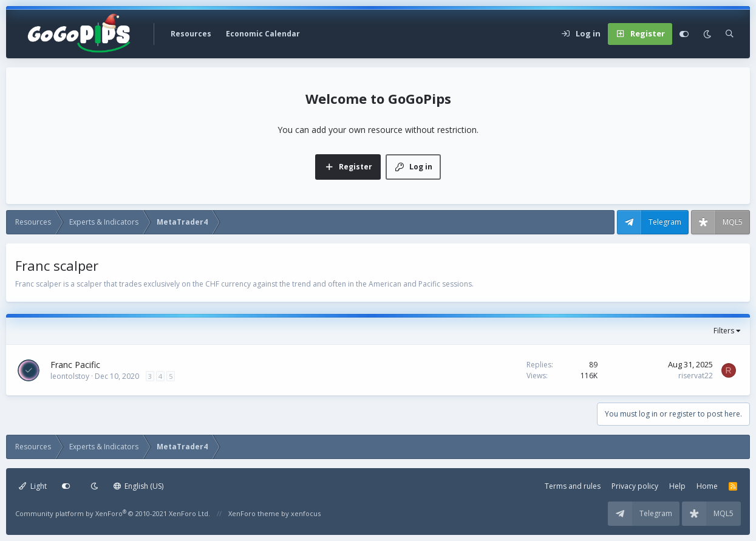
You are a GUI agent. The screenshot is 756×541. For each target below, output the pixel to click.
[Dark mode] (707, 34)
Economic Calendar (263, 34)
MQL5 (733, 222)
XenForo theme (254, 513)
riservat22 (696, 376)
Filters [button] (724, 331)
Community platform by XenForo (113, 513)
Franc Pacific (75, 365)
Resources (191, 34)
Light (33, 486)
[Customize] (684, 34)
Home (707, 486)
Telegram (665, 222)
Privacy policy (635, 486)
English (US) (139, 486)
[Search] (730, 34)
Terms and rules (573, 486)
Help (677, 486)
